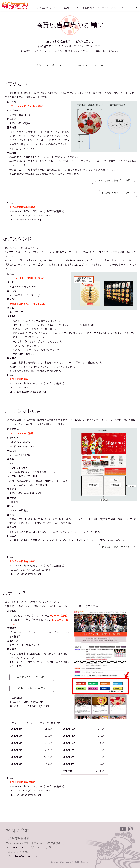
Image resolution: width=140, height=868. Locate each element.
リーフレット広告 (79, 65)
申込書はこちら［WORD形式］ (32, 688)
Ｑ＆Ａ (105, 8)
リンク (129, 8)
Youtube (123, 829)
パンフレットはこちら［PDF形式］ (113, 181)
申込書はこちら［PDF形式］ (117, 193)
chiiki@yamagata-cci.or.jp (29, 220)
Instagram (130, 829)
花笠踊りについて (71, 8)
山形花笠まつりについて (48, 8)
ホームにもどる (137, 8)
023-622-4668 (21, 388)
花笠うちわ (42, 65)
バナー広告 (98, 65)
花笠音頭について (91, 8)
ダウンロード (117, 8)
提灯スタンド (59, 65)
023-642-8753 (21, 216)
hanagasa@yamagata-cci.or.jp (32, 392)
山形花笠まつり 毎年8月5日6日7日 (15, 6)
